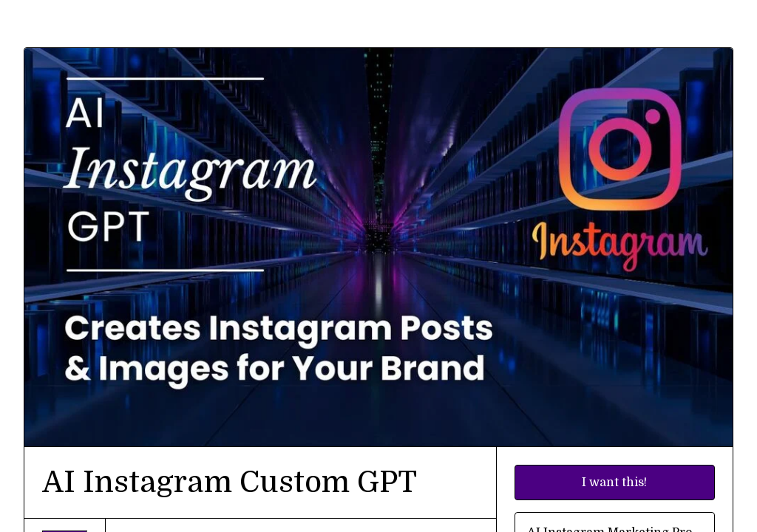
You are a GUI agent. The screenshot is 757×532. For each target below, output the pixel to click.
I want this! (614, 482)
